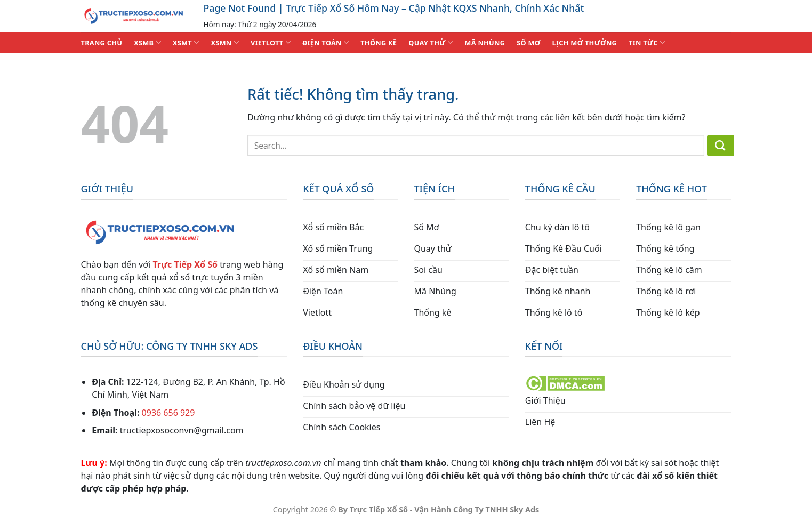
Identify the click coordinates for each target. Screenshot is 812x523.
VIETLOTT (271, 42)
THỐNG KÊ (379, 43)
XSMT (186, 42)
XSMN (225, 42)
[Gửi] (721, 146)
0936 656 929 (168, 413)
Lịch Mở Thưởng (585, 43)
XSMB (147, 42)
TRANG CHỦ (102, 43)
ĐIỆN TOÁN (325, 42)
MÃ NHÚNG (485, 43)
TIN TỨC (647, 42)
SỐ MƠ (528, 43)
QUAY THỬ (431, 42)
